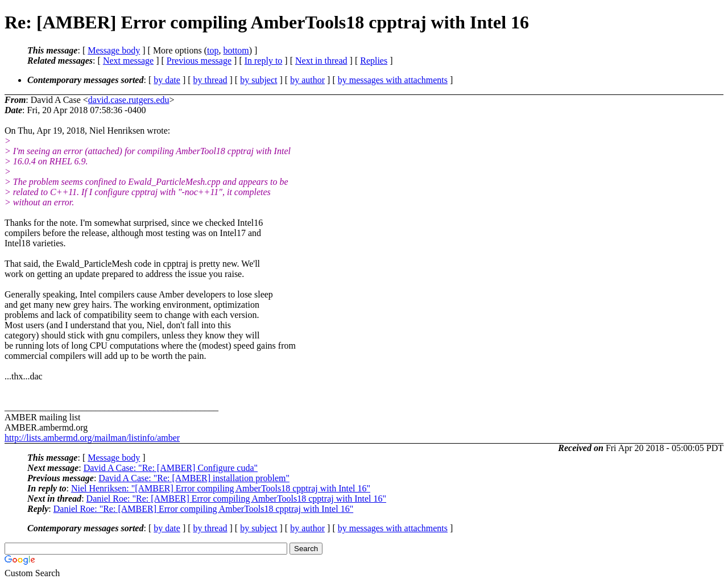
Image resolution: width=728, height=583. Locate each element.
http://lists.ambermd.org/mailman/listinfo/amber (92, 438)
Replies (374, 61)
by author (307, 80)
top (213, 50)
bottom (236, 50)
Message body (114, 50)
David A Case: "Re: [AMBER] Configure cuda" (171, 468)
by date (167, 80)
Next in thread (321, 61)
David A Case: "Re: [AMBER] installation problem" (194, 478)
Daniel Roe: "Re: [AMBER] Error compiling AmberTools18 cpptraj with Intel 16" (236, 499)
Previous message (199, 61)
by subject (258, 80)
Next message (128, 61)
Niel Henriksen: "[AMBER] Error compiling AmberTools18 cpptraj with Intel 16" (221, 488)
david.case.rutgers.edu (129, 100)
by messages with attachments (393, 80)
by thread (210, 80)
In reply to (264, 61)
